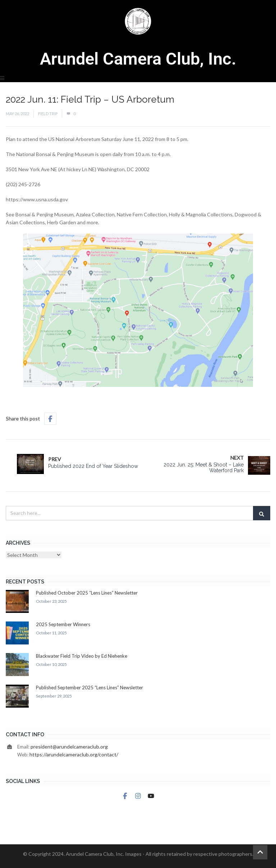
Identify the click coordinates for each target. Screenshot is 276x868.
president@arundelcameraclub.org (69, 747)
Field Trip (48, 114)
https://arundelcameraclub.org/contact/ (74, 754)
